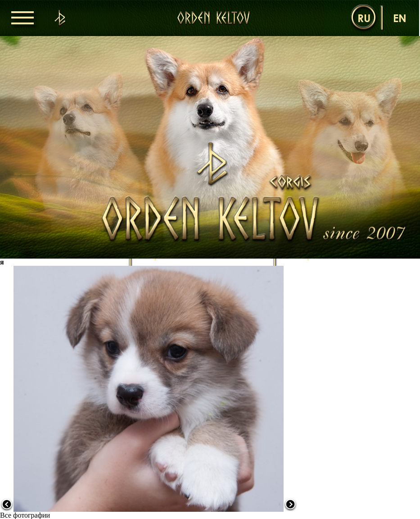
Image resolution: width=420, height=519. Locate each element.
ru (364, 18)
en (400, 18)
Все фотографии (25, 515)
